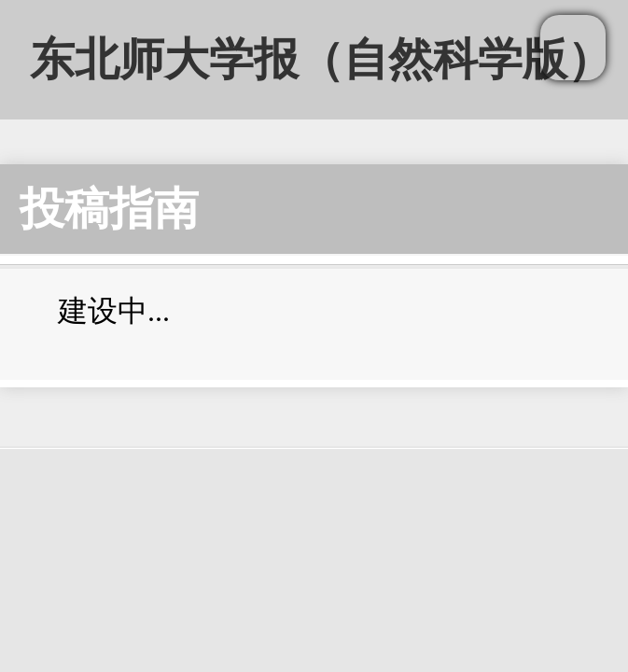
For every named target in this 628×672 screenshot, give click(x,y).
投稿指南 (109, 209)
